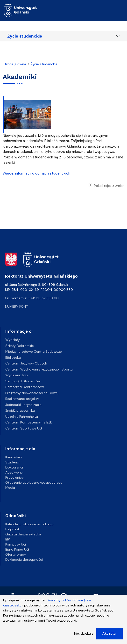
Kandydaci (14, 457)
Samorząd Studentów (23, 381)
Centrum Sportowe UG (24, 428)
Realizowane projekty (22, 399)
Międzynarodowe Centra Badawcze (34, 351)
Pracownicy (14, 477)
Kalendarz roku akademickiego (29, 524)
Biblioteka (13, 358)
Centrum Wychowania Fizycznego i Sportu (39, 369)
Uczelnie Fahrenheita (22, 416)
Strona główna (14, 64)
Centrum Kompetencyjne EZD (29, 422)
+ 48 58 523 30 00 (43, 298)
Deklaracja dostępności (24, 559)
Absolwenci (14, 472)
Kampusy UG (16, 544)
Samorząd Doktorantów (25, 387)
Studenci (12, 462)
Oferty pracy (16, 554)
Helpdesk (13, 529)
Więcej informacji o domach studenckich (36, 173)
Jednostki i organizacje (23, 405)
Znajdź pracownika (20, 410)
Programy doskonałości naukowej (32, 393)
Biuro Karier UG (17, 549)
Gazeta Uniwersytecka (23, 534)
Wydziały (13, 340)
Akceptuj (109, 637)
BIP (8, 539)
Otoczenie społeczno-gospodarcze (34, 482)
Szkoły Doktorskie (20, 346)
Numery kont (16, 306)
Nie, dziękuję (84, 637)
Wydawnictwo (17, 375)
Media (10, 488)
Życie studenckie (25, 36)
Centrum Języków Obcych (26, 363)
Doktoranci (14, 467)
